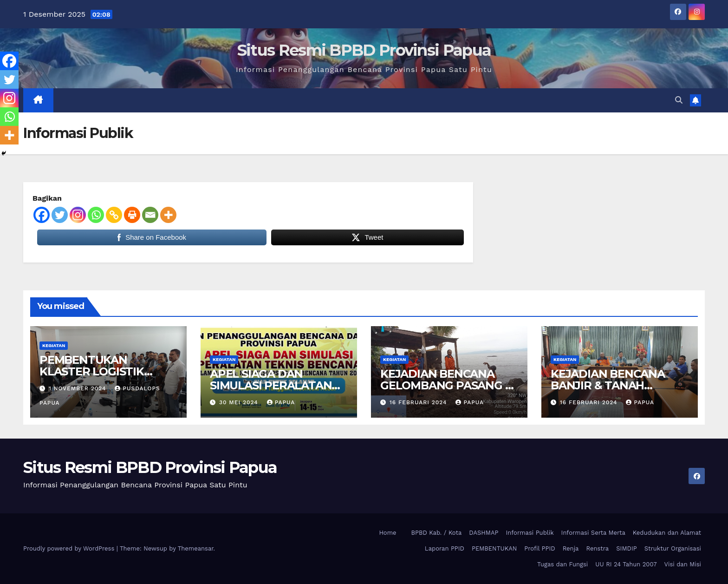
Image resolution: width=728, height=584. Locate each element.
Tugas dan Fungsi (562, 564)
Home (387, 533)
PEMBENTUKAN (494, 548)
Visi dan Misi (683, 564)
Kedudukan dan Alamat (667, 533)
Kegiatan (54, 345)
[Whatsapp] (96, 215)
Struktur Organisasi (673, 548)
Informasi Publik (530, 533)
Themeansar (196, 548)
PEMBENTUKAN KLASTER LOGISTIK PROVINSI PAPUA (92, 371)
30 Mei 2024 (240, 402)
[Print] (132, 215)
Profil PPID (539, 548)
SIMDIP (626, 548)
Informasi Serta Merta (593, 533)
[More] (168, 215)
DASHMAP (484, 533)
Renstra (597, 548)
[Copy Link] (114, 215)
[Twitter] (60, 215)
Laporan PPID (445, 548)
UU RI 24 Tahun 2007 (626, 564)
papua (281, 402)
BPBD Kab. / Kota (437, 533)
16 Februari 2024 (419, 402)
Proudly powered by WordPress (70, 548)
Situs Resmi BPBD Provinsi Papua (364, 50)
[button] (679, 100)
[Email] (150, 215)
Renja (571, 548)
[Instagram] (78, 215)
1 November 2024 (79, 388)
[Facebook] (42, 215)
